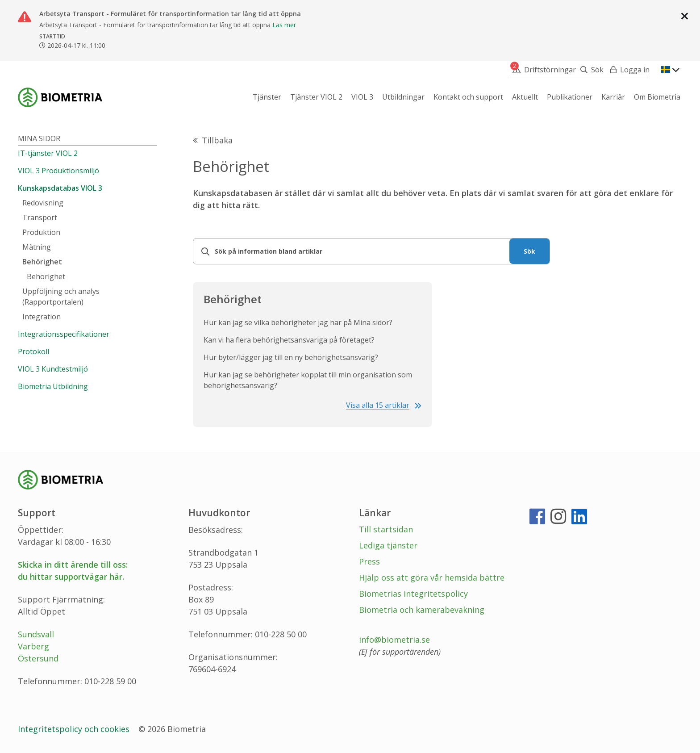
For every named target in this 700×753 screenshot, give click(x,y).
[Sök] (590, 70)
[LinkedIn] (579, 520)
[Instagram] (558, 520)
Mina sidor (39, 138)
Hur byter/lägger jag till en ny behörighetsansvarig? (291, 357)
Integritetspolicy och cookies (75, 729)
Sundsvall (36, 634)
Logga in (635, 70)
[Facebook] (537, 520)
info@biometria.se (394, 640)
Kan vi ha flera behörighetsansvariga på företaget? (289, 340)
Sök (529, 251)
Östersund (38, 658)
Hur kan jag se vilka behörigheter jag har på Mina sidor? (298, 322)
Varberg (33, 646)
